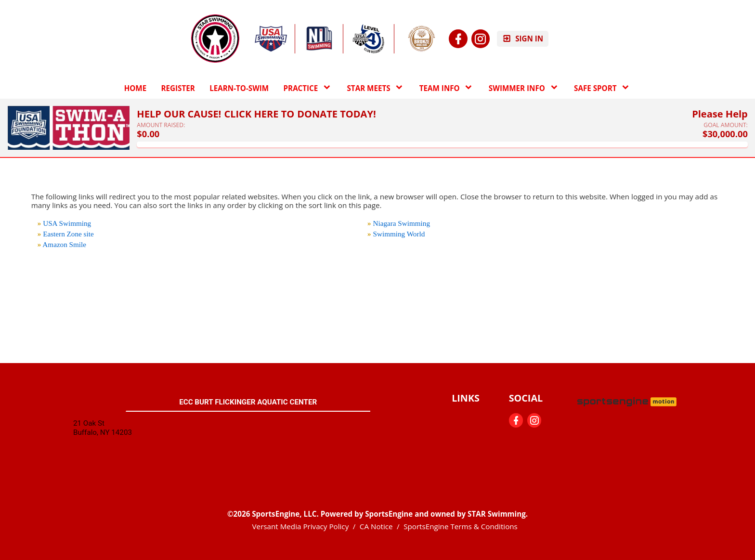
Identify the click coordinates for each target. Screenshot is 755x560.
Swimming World (399, 234)
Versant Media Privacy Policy (301, 526)
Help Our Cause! (179, 114)
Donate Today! (336, 114)
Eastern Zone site (68, 234)
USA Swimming (67, 223)
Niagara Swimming (402, 223)
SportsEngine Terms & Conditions (461, 526)
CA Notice (376, 526)
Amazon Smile (64, 244)
